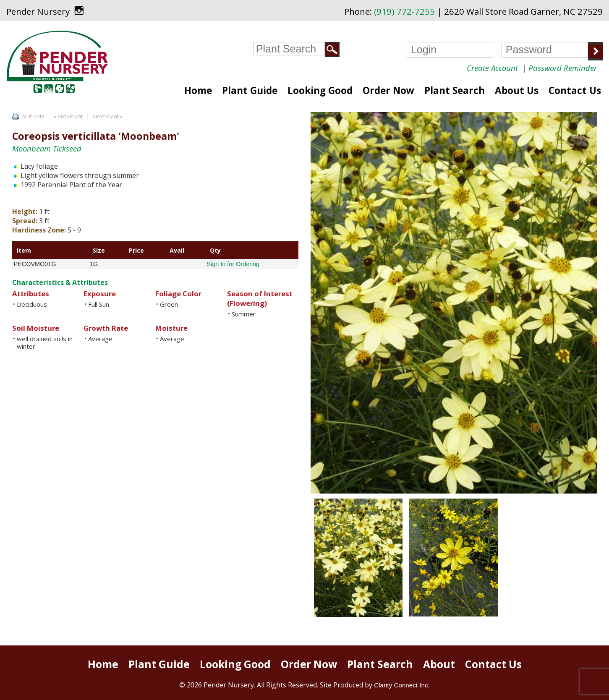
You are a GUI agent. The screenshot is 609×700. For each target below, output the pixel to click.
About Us (517, 90)
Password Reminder (563, 68)
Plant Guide (250, 90)
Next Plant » (108, 116)
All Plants (33, 116)
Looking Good (320, 90)
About (439, 664)
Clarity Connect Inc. (402, 685)
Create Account (492, 68)
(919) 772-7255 (404, 11)
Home (198, 90)
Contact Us (575, 90)
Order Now (388, 90)
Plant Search (455, 90)
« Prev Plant (67, 116)
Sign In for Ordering (233, 264)
